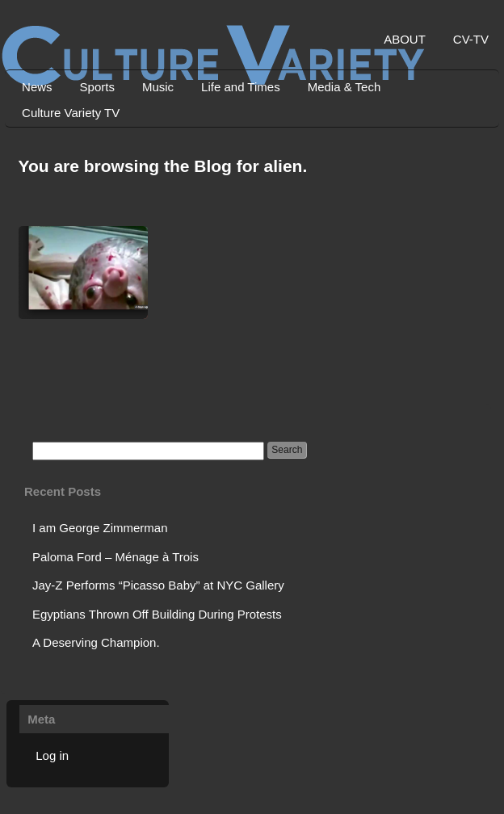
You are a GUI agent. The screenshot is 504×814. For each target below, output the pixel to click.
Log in (52, 755)
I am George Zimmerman (100, 528)
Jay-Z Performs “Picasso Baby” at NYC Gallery (158, 585)
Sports (97, 87)
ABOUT (405, 39)
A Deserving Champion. (96, 642)
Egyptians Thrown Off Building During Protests (157, 614)
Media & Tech (344, 87)
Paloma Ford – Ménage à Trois (115, 557)
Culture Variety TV (71, 113)
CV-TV (471, 39)
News (37, 87)
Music (158, 87)
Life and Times (241, 87)
